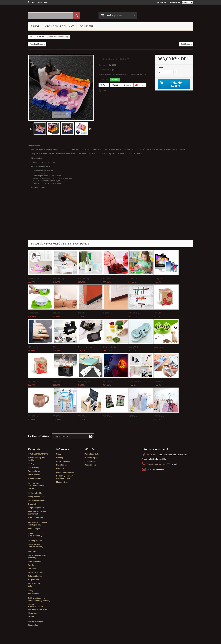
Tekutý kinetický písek (38, 609)
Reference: (103, 65)
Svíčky (31, 488)
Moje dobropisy (91, 458)
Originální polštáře (36, 508)
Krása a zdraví (34, 544)
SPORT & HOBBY (36, 572)
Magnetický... (135, 313)
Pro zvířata (33, 569)
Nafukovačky (34, 467)
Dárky (31, 591)
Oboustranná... (135, 381)
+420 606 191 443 (170, 464)
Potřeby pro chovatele (38, 522)
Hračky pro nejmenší (37, 621)
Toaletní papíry (35, 478)
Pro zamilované (35, 471)
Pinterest (140, 85)
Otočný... (82, 416)
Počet (160, 68)
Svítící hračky (34, 475)
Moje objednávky (92, 454)
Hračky (31, 460)
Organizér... (34, 416)
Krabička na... (110, 278)
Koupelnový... (60, 278)
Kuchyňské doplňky (37, 500)
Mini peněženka (86, 347)
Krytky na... (159, 278)
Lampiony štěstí (35, 561)
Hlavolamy (33, 613)
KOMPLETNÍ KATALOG (38, 454)
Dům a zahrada (35, 483)
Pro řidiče (32, 565)
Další (90, 129)
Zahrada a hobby (35, 518)
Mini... (56, 347)
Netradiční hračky (36, 607)
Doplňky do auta (35, 541)
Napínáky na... (85, 381)
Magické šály (34, 580)
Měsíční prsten (35, 347)
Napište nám (162, 2)
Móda (30, 533)
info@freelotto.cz (160, 469)
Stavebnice (33, 625)
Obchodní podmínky (59, 26)
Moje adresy (90, 461)
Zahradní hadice (35, 576)
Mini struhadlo (110, 347)
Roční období (34, 583)
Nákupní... (58, 381)
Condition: (103, 70)
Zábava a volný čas (36, 458)
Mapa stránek (62, 482)
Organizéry (33, 504)
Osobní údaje (90, 465)
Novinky (60, 458)
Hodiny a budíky (35, 493)
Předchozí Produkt (37, 44)
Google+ (126, 85)
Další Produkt (186, 44)
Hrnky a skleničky (36, 497)
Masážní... (158, 313)
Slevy (59, 454)
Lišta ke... (58, 313)
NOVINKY (32, 552)
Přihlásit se (175, 2)
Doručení (86, 26)
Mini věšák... (134, 347)
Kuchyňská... (34, 313)
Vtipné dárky (34, 593)
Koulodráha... (34, 278)
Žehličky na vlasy (36, 547)
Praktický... (159, 416)
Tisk (105, 91)
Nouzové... (108, 381)
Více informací (34, 146)
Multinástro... (34, 381)
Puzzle (31, 617)
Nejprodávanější (63, 461)
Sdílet (115, 85)
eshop (35, 26)
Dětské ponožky (35, 536)
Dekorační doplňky (36, 486)
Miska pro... (159, 347)
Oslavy (31, 464)
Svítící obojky (34, 529)
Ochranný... (159, 381)
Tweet (104, 85)
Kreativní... (133, 278)
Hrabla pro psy (34, 525)
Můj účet (90, 449)
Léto (30, 586)
